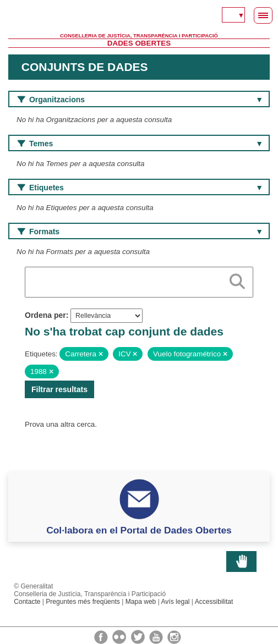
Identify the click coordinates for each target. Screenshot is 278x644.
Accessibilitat (214, 602)
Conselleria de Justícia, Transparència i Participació (139, 36)
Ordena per (45, 315)
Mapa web (141, 602)
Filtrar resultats (59, 389)
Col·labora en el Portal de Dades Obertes (139, 530)
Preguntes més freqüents (83, 602)
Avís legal (176, 602)
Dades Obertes (139, 43)
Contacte (27, 602)
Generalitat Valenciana (139, 16)
